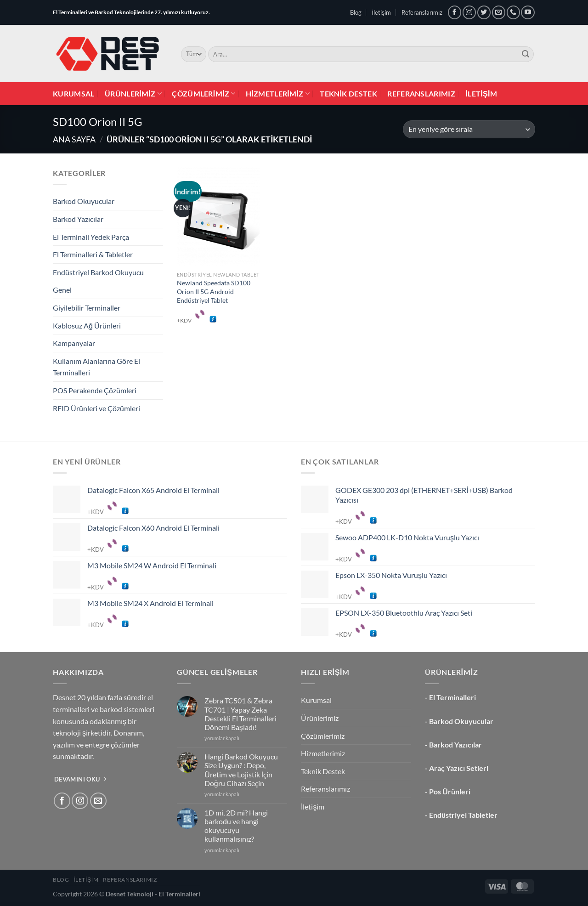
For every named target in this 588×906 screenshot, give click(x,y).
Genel (62, 290)
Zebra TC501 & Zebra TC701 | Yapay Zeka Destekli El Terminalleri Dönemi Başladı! (240, 714)
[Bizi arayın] (513, 12)
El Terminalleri (452, 697)
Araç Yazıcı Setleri (459, 768)
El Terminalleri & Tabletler (93, 254)
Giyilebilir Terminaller (87, 308)
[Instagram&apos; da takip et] (469, 12)
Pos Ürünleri (450, 791)
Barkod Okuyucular (84, 201)
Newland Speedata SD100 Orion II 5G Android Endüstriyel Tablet (214, 291)
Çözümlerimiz (204, 94)
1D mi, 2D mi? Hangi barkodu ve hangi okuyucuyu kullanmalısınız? (236, 826)
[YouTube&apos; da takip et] (528, 12)
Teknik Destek (348, 93)
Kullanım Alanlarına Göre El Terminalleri (96, 367)
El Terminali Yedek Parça (91, 237)
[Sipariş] (469, 129)
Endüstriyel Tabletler (463, 815)
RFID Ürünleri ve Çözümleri (96, 408)
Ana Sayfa (74, 139)
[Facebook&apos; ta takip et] (455, 12)
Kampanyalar (74, 343)
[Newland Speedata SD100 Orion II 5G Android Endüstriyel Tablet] (218, 217)
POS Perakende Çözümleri (95, 390)
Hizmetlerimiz (278, 94)
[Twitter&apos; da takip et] (484, 12)
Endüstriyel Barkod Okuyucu (98, 272)
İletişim (381, 12)
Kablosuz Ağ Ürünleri (87, 326)
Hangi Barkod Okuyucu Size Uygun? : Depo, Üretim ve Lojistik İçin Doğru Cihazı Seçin (241, 770)
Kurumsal (74, 93)
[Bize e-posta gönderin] (499, 12)
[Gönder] (526, 54)
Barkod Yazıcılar (78, 219)
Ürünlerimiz (133, 94)
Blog (356, 12)
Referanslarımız (422, 12)
